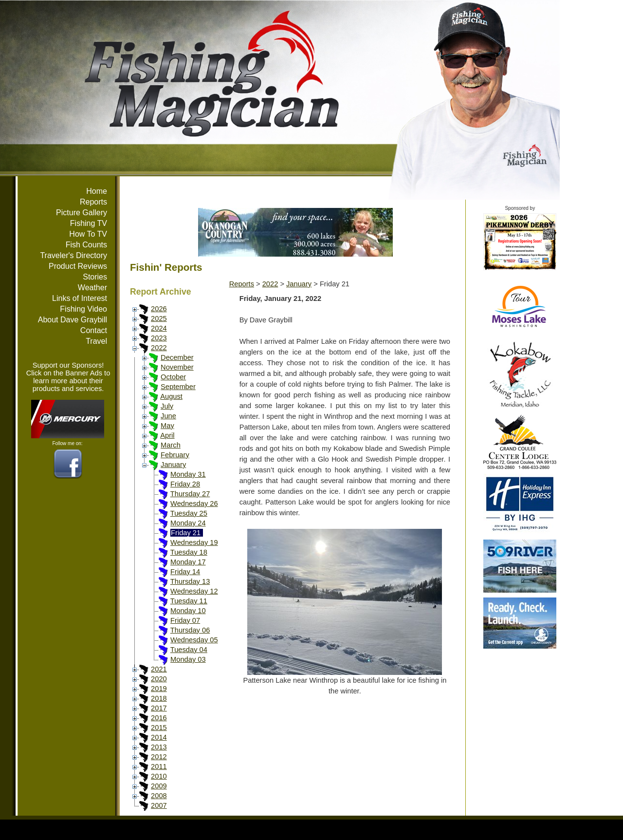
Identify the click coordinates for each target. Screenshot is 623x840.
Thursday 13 (190, 581)
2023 (159, 338)
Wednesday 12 (194, 591)
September (178, 387)
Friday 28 (185, 484)
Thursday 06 (190, 630)
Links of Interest (80, 298)
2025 (159, 318)
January (173, 465)
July (167, 406)
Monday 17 (188, 562)
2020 (159, 679)
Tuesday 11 (189, 601)
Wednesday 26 (194, 504)
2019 (159, 689)
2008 (159, 796)
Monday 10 (188, 611)
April (167, 435)
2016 (159, 718)
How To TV (88, 234)
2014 (159, 737)
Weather (92, 288)
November (177, 367)
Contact (94, 330)
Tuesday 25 (189, 513)
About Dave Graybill (73, 320)
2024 (159, 328)
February (175, 455)
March (171, 445)
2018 (159, 698)
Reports (93, 202)
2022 (159, 348)
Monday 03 (188, 659)
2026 (159, 309)
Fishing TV (89, 223)
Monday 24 (188, 523)
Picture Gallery (82, 213)
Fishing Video (83, 309)
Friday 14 (185, 572)
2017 (159, 708)
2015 (159, 728)
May (167, 426)
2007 (159, 805)
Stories (95, 277)
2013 (159, 747)
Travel (96, 341)
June (168, 416)
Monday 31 (188, 474)
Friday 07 (185, 620)
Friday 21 (186, 533)
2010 (159, 776)
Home (97, 191)
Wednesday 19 (194, 542)
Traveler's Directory (73, 255)
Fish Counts (86, 245)
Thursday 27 (190, 494)
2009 (159, 786)
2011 (159, 766)
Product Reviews (78, 266)
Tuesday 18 (189, 552)
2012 (159, 757)
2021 (159, 669)
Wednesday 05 (194, 640)
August (171, 396)
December (177, 357)
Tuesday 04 (189, 650)
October (173, 377)
